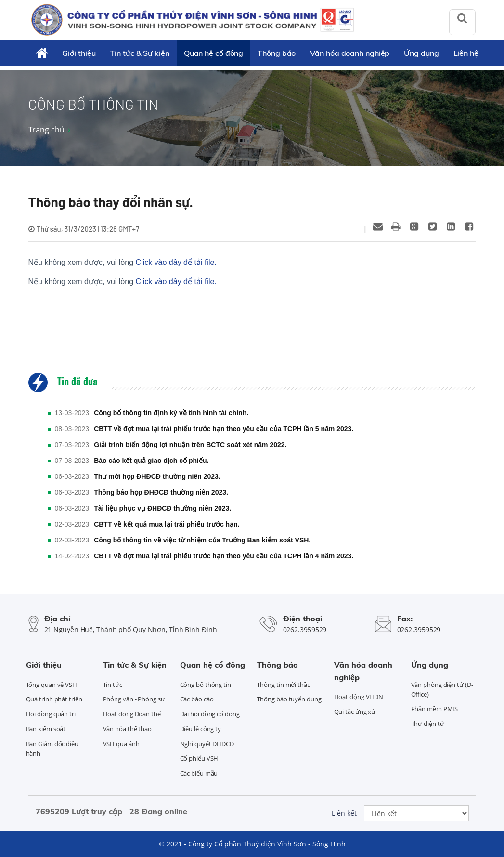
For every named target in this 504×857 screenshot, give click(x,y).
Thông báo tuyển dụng (289, 699)
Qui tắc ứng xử (355, 712)
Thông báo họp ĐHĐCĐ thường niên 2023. (161, 492)
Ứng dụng (421, 53)
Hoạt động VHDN (359, 697)
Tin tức (113, 685)
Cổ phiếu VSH (199, 758)
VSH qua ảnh (121, 744)
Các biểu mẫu (199, 773)
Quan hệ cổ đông (214, 53)
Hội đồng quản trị (51, 714)
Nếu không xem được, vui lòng (123, 262)
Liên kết (344, 813)
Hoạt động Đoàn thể (132, 714)
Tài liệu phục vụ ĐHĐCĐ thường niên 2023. (162, 508)
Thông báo (277, 53)
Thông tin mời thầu (284, 685)
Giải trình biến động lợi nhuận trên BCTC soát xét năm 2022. (190, 445)
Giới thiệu (79, 53)
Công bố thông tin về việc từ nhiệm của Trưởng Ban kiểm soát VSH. (202, 540)
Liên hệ (466, 53)
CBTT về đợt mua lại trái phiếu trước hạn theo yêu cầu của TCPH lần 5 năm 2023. (224, 429)
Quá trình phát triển (54, 699)
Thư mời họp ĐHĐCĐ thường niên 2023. (157, 476)
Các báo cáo (197, 699)
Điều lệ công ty (201, 729)
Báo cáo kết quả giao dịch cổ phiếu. (151, 461)
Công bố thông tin (206, 685)
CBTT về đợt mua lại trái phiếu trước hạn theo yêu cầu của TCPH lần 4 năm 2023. (224, 556)
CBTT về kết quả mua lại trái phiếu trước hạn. (167, 524)
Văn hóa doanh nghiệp (350, 53)
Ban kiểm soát (46, 729)
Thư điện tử (428, 724)
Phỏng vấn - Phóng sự (134, 699)
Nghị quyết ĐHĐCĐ (207, 744)
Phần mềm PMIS (435, 709)
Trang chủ (46, 130)
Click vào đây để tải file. (176, 262)
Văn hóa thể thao (127, 729)
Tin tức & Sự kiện (139, 53)
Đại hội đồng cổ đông (210, 714)
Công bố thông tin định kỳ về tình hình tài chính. (171, 413)
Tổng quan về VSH (52, 685)
